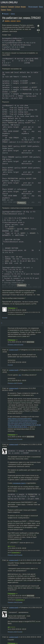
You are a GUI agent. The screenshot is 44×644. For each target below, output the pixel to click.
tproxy (19, 21)
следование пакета (19, 483)
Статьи (17, 7)
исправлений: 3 (16, 552)
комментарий (14, 350)
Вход (41, 7)
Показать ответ (12, 383)
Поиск (9, 10)
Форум (23, 7)
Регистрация (33, 7)
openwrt (13, 21)
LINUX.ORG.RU (9, 2)
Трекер (3, 10)
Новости (4, 7)
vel (9, 546)
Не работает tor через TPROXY (21, 18)
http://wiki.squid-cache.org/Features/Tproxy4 (22, 423)
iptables (7, 21)
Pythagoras (11, 308)
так (20, 375)
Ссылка (5, 318)
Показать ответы (13, 345)
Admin (13, 14)
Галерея (11, 7)
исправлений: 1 (20, 600)
